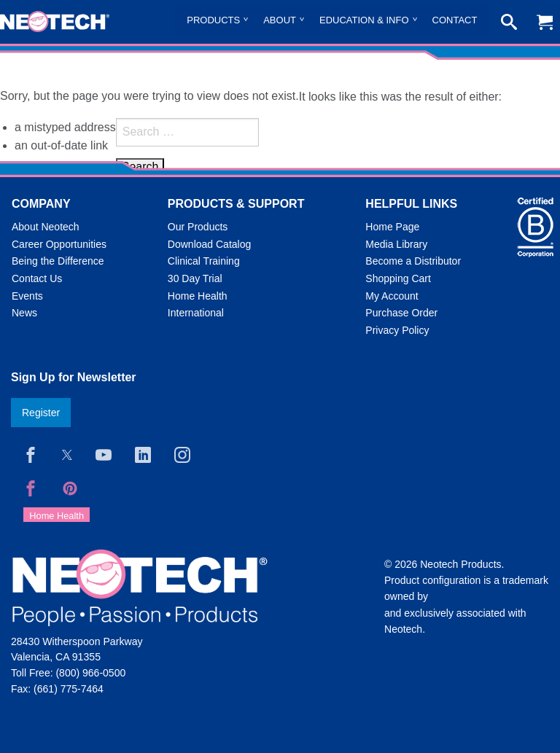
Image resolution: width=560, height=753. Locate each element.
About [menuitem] (280, 20)
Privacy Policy (397, 330)
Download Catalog (209, 244)
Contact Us (37, 278)
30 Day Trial (195, 278)
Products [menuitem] (213, 20)
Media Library (396, 244)
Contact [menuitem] (455, 20)
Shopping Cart (398, 278)
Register (41, 413)
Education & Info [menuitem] (364, 20)
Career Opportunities (59, 244)
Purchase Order (401, 313)
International (196, 313)
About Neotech (46, 227)
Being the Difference (58, 261)
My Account (392, 296)
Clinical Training (204, 261)
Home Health (198, 296)
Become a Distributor (413, 261)
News (24, 313)
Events (27, 296)
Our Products (198, 227)
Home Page (392, 227)
